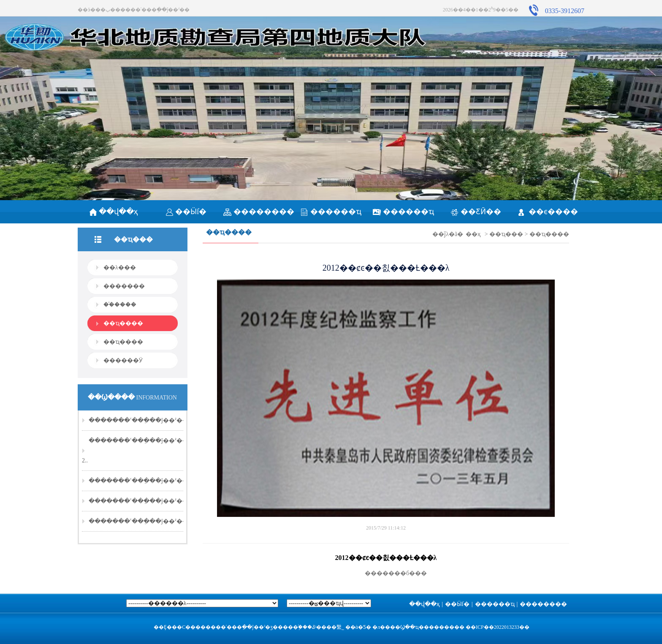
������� (124, 286)
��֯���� (120, 305)
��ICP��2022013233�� (498, 627)
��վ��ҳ (114, 212)
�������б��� (386, 573)
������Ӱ (123, 360)
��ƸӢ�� (476, 212)
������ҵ (331, 212)
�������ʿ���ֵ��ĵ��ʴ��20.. (143, 420)
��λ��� (120, 268)
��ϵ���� (548, 212)
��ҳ (473, 234)
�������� (259, 212)
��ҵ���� (123, 323)
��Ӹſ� (186, 212)
